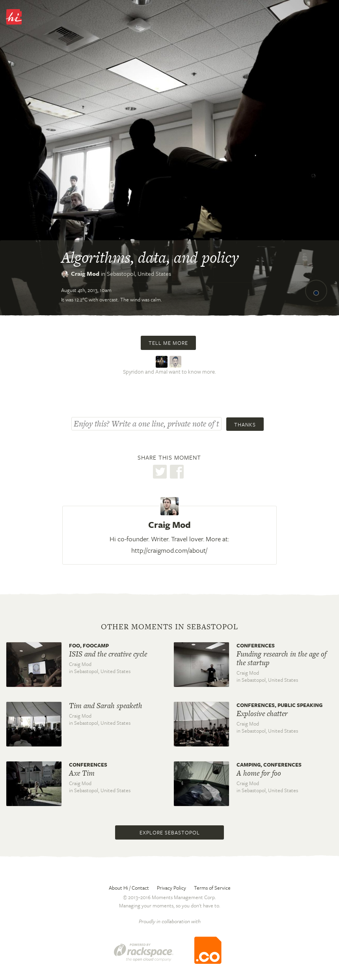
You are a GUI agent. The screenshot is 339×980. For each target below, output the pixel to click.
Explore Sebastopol (170, 832)
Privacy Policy (171, 888)
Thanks (245, 425)
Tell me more (168, 343)
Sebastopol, (139, 273)
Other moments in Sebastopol (169, 627)
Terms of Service (212, 888)
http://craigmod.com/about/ (169, 550)
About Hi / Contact (129, 888)
